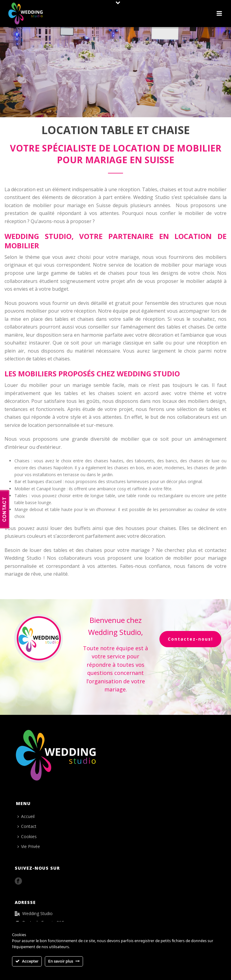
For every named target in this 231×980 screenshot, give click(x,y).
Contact (27, 826)
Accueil (26, 816)
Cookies (27, 836)
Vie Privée (29, 846)
